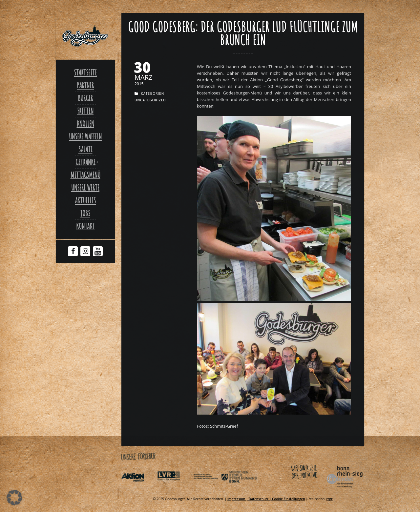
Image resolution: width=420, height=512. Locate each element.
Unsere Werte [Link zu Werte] (85, 188)
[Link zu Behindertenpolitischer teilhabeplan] (246, 489)
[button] (14, 498)
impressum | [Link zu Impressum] (238, 499)
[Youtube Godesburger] (98, 253)
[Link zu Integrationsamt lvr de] (175, 489)
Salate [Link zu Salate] (85, 149)
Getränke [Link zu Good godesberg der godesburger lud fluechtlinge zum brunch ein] (85, 162)
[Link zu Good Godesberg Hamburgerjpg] (274, 299)
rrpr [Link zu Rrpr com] (330, 499)
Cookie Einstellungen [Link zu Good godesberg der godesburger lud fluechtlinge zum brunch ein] (289, 499)
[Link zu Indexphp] (211, 489)
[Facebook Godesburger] (73, 252)
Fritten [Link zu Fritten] (85, 111)
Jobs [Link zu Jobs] (85, 213)
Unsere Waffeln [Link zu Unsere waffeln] (85, 136)
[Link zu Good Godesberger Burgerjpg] (274, 413)
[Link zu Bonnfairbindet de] (314, 489)
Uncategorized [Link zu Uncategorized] (150, 100)
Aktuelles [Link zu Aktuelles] (85, 200)
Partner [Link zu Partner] (85, 85)
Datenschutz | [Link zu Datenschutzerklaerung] (260, 499)
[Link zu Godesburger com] (85, 36)
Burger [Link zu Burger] (85, 98)
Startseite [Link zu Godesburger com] (85, 72)
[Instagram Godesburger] (85, 252)
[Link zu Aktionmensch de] (139, 489)
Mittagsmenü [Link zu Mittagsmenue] (85, 175)
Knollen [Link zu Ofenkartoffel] (85, 124)
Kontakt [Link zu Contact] (85, 226)
